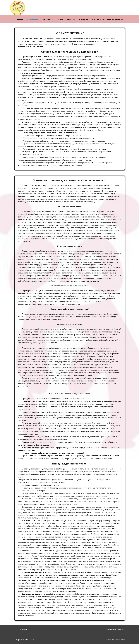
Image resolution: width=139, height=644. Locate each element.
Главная (19, 19)
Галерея (71, 19)
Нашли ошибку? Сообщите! (115, 629)
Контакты (83, 19)
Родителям (33, 19)
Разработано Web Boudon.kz (115, 640)
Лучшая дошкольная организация (108, 19)
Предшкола (47, 19)
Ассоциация (24, 629)
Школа (60, 19)
